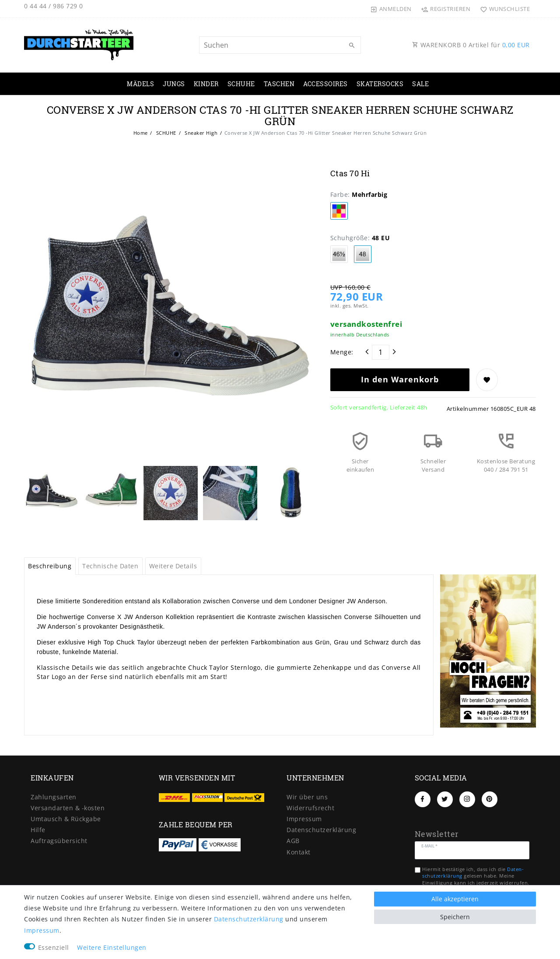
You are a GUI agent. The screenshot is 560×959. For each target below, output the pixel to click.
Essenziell (54, 947)
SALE (420, 84)
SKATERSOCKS (380, 84)
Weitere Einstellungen (112, 947)
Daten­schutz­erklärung (321, 830)
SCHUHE (241, 84)
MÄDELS (140, 84)
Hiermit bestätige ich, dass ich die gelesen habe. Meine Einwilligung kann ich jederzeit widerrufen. (476, 876)
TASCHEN (279, 84)
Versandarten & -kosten (68, 808)
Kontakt (299, 852)
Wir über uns (307, 797)
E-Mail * (430, 845)
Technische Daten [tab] (110, 566)
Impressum (304, 819)
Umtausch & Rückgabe (66, 819)
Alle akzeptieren (455, 899)
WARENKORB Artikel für (471, 45)
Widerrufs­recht (310, 808)
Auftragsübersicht (59, 841)
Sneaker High (201, 133)
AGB (293, 841)
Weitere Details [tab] (173, 566)
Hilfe (38, 830)
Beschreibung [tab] (50, 566)
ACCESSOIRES (325, 84)
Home (141, 133)
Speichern (455, 917)
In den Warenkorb (400, 379)
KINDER (206, 84)
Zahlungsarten (54, 797)
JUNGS (174, 84)
